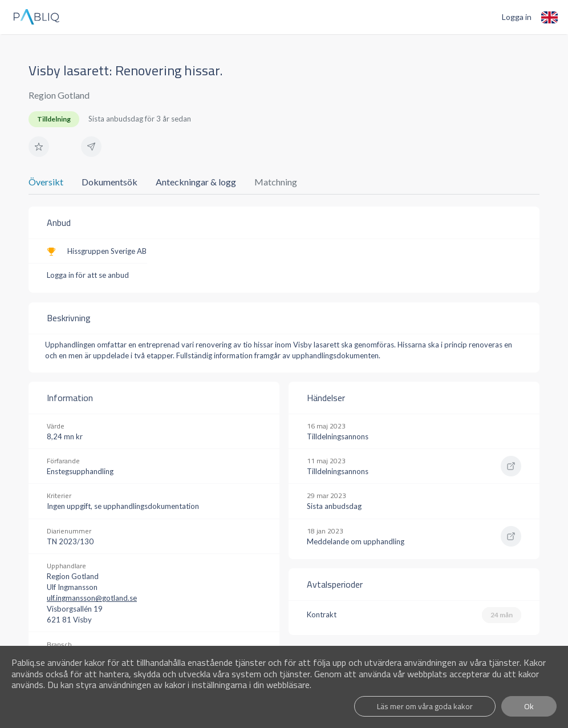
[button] (39, 147)
